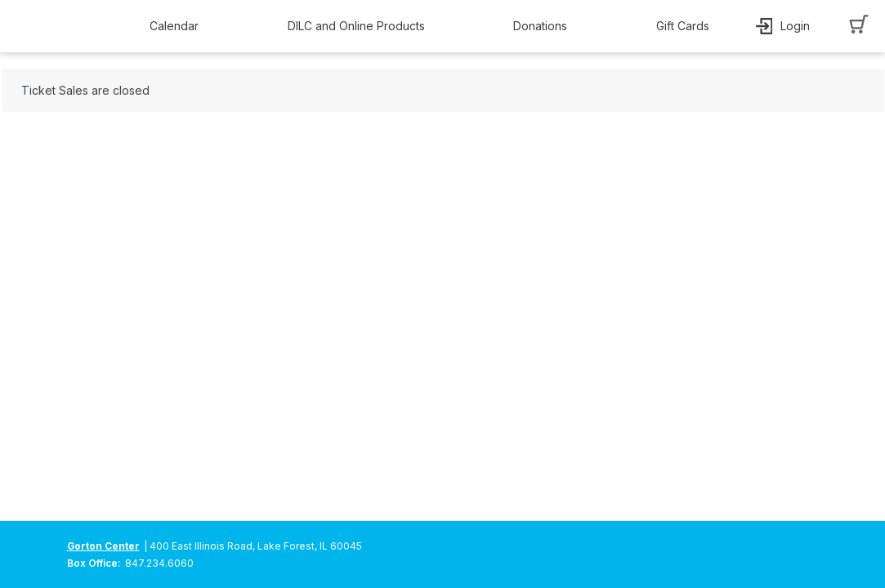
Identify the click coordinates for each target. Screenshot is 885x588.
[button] (178, 26)
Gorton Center (103, 546)
